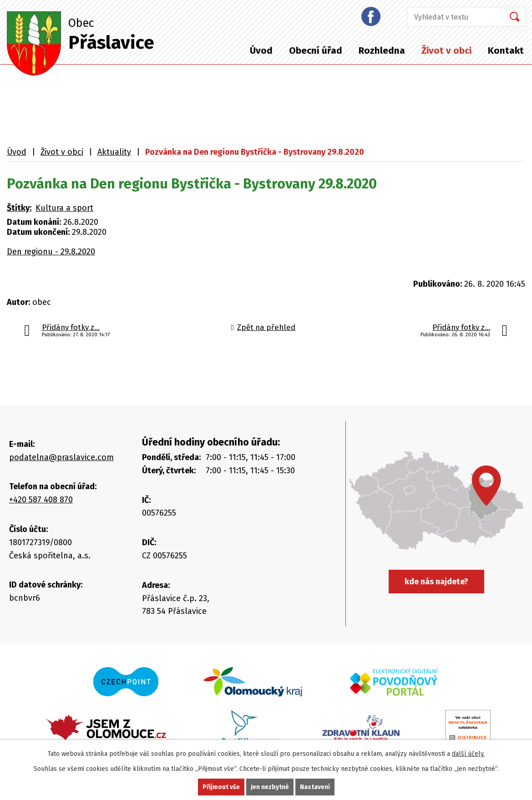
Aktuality (114, 152)
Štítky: (19, 208)
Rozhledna (382, 51)
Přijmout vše (221, 787)
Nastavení (315, 787)
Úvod (261, 51)
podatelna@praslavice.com (61, 457)
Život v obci (446, 51)
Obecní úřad (316, 51)
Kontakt (506, 51)
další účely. (468, 754)
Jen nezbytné (270, 787)
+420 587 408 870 (41, 500)
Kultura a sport (64, 208)
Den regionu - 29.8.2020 (51, 252)
